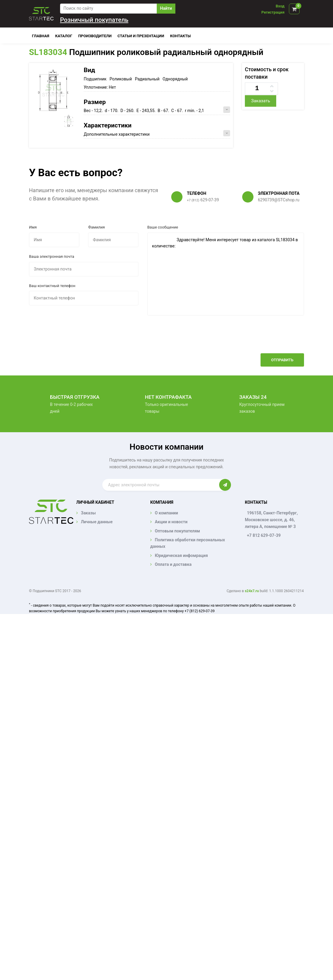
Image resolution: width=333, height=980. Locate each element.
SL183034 (48, 52)
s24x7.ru (252, 591)
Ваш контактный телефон (52, 286)
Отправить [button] (282, 360)
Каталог (64, 36)
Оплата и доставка (173, 564)
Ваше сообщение (163, 227)
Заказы (88, 513)
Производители (95, 36)
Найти (166, 8)
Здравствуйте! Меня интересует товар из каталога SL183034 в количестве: (226, 274)
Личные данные (97, 522)
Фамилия (96, 227)
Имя (33, 227)
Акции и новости (171, 522)
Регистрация (273, 12)
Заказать (261, 101)
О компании (166, 513)
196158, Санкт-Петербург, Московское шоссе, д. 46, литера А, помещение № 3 (271, 520)
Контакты (180, 36)
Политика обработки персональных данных (188, 543)
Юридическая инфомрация (181, 555)
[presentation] (259, 339)
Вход (280, 6)
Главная (41, 36)
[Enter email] (161, 485)
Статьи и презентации (141, 36)
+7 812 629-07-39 (264, 535)
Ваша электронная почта (52, 256)
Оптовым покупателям (177, 531)
